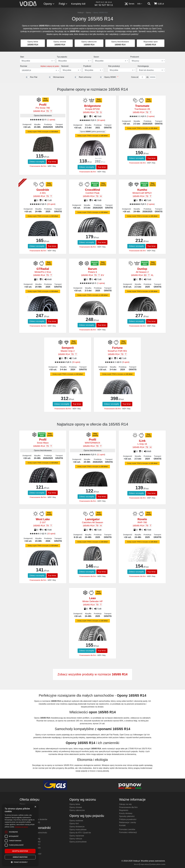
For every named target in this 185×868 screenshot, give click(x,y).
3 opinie (151, 116)
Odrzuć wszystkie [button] (20, 857)
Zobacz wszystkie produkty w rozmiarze (92, 674)
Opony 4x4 (74, 824)
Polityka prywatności (128, 819)
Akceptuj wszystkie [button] (20, 851)
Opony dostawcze (77, 827)
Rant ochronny (85, 77)
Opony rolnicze (76, 839)
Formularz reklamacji (128, 832)
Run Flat (34, 77)
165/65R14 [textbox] (39, 70)
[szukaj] (149, 4)
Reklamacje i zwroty (128, 822)
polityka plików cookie (158, 864)
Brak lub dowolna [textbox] (151, 70)
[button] (20, 862)
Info (140, 4)
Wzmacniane (59, 77)
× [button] (35, 807)
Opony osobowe (76, 821)
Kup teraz (52, 162)
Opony (49, 4)
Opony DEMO (110, 77)
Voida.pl (80, 13)
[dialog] (20, 835)
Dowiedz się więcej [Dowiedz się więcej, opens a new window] (21, 827)
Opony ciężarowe (77, 836)
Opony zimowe (76, 807)
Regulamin (124, 810)
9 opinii (126, 362)
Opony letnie (75, 804)
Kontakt (122, 825)
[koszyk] (159, 4)
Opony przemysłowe (78, 842)
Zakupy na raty (125, 804)
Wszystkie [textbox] (37, 61)
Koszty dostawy (126, 813)
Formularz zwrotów (127, 829)
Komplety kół (78, 4)
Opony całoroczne (77, 810)
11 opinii (101, 455)
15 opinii (76, 362)
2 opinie (151, 204)
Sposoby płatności (127, 816)
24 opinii (51, 204)
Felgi (63, 4)
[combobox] (37, 61)
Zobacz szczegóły (37, 162)
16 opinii (101, 120)
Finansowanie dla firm (38, 166)
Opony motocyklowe (78, 830)
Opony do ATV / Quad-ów (80, 833)
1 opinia (51, 120)
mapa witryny (145, 864)
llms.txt (136, 864)
